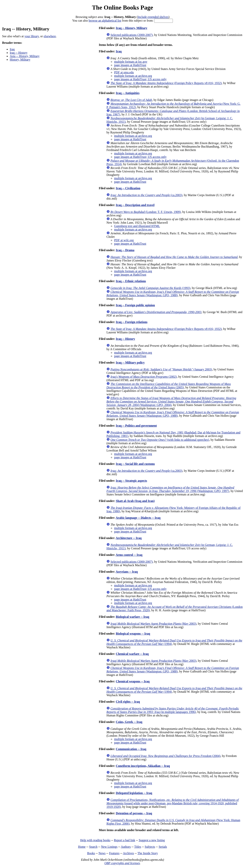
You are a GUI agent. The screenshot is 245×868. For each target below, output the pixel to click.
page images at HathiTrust (130, 65)
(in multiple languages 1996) (173, 710)
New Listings (109, 847)
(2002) (144, 377)
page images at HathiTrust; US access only (140, 79)
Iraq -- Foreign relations (132, 322)
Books (91, 853)
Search (93, 847)
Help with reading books (95, 840)
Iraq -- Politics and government (136, 426)
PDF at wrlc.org (124, 240)
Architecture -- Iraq (129, 538)
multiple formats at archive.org (133, 76)
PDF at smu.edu (124, 72)
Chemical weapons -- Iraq (133, 681)
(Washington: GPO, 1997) (170, 489)
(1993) (150, 288)
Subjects (150, 847)
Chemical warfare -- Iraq (132, 654)
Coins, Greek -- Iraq (129, 722)
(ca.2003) (146, 195)
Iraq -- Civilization (128, 188)
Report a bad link (125, 840)
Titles (138, 847)
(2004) (165, 756)
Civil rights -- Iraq (128, 702)
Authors (126, 847)
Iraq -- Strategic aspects (131, 481)
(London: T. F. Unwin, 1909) (146, 212)
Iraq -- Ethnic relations (131, 281)
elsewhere (50, 36)
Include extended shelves (153, 17)
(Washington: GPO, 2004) (171, 402)
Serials (163, 847)
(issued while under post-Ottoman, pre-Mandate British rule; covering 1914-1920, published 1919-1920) (173, 803)
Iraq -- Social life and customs (135, 464)
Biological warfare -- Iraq (132, 617)
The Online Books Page (122, 7)
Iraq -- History (19, 53)
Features (114, 853)
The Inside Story (148, 853)
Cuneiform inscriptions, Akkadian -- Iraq (143, 766)
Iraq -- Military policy (130, 363)
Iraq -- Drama (125, 250)
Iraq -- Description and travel (135, 205)
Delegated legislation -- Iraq (134, 793)
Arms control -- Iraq (129, 555)
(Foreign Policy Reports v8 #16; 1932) (166, 83)
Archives (128, 853)
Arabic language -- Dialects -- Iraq (138, 518)
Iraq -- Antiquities (128, 93)
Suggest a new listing (152, 840)
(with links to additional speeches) (160, 440)
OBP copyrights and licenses (122, 863)
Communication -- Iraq (131, 749)
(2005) (169, 386)
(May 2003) (153, 624)
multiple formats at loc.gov (131, 62)
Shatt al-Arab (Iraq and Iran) (135, 501)
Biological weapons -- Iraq (133, 634)
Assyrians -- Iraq (127, 572)
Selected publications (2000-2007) (131, 35)
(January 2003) (161, 369)
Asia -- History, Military (25, 56)
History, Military (20, 60)
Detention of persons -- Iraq (134, 813)
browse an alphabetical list (105, 21)
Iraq (12, 49)
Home (82, 847)
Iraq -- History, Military (131, 28)
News (102, 853)
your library (32, 36)
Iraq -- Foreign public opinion (135, 305)
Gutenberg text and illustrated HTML (137, 226)
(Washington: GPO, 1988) (173, 294)
